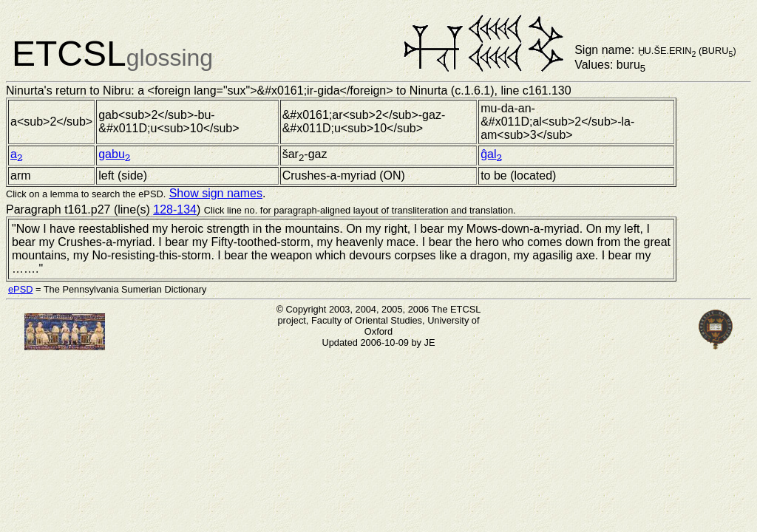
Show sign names (216, 193)
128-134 (175, 209)
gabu (114, 154)
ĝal (491, 154)
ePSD (20, 289)
